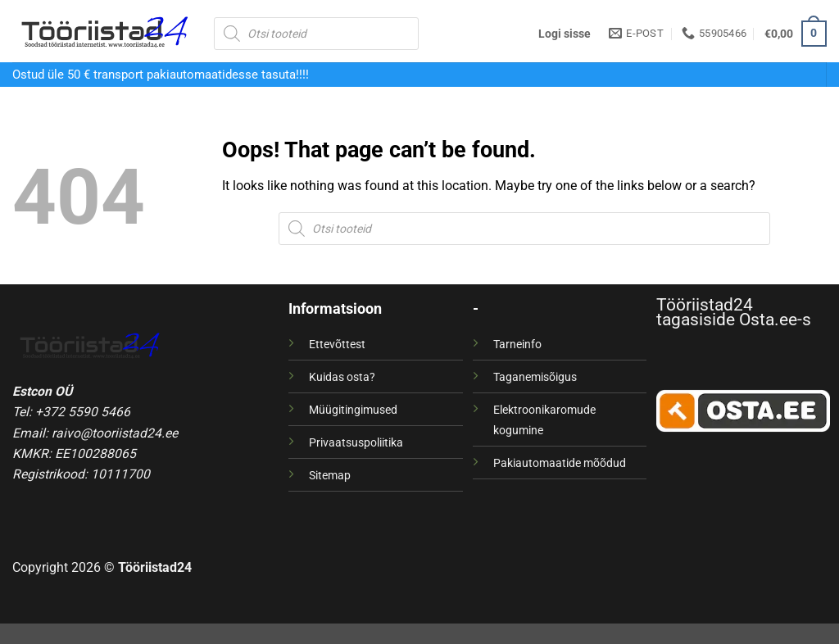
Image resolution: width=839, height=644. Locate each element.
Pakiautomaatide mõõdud (560, 463)
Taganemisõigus (535, 377)
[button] (565, 34)
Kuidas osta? (342, 377)
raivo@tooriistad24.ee (115, 433)
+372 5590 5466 (83, 412)
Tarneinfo (517, 344)
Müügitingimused (353, 410)
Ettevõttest (337, 344)
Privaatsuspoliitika (356, 442)
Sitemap (330, 475)
